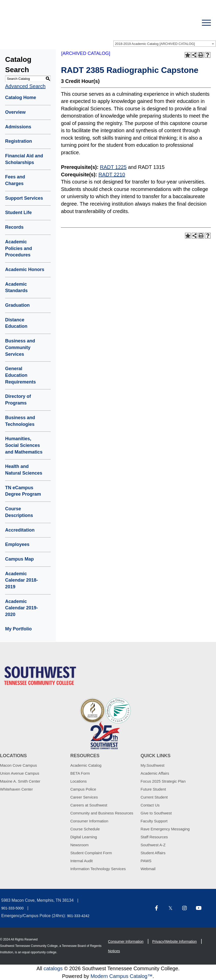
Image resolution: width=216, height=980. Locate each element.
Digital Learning (84, 837)
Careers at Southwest (89, 805)
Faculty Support (154, 821)
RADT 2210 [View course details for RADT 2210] (112, 175)
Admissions (18, 127)
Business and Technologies (20, 421)
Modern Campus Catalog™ (122, 976)
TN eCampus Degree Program (23, 491)
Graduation (17, 305)
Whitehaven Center (16, 789)
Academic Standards (16, 287)
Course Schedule (85, 829)
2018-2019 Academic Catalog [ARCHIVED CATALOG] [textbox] (155, 44)
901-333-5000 (12, 908)
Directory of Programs (18, 400)
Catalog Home (21, 98)
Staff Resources (154, 837)
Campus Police (83, 789)
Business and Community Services (20, 347)
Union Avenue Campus (20, 773)
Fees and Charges (15, 180)
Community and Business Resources (102, 813)
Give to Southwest (156, 813)
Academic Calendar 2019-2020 (21, 608)
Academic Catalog (86, 765)
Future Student (153, 789)
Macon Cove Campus (18, 765)
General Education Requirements (20, 375)
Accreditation (20, 530)
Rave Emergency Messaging (165, 829)
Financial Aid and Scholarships (24, 159)
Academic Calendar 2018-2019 (21, 580)
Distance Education (16, 323)
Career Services (84, 797)
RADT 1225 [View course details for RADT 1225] (113, 167)
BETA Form (80, 773)
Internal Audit (82, 861)
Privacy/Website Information (175, 941)
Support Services (24, 198)
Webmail (148, 869)
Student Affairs (153, 853)
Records (14, 227)
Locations (79, 781)
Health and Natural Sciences (24, 470)
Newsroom (80, 845)
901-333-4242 (78, 916)
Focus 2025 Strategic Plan (163, 781)
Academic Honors (25, 270)
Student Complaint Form (91, 853)
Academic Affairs (155, 773)
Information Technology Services (98, 869)
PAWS (146, 861)
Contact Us (150, 805)
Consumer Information (89, 821)
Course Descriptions (19, 512)
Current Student (154, 797)
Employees (17, 544)
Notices (114, 951)
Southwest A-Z (153, 845)
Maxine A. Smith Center (20, 781)
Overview (15, 112)
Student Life (18, 213)
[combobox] (165, 44)
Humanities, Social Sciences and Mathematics (24, 445)
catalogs (53, 968)
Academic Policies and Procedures (19, 248)
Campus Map (19, 559)
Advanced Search (25, 86)
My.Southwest (152, 765)
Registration (19, 141)
